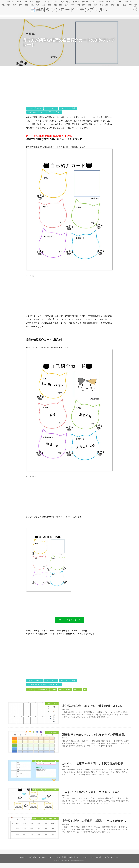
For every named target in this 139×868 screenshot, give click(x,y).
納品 (9, 5)
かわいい (85, 2)
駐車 (136, 5)
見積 (15, 5)
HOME (23, 857)
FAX (72, 5)
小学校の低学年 (65, 689)
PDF (114, 2)
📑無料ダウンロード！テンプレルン (69, 10)
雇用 (49, 5)
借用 (95, 5)
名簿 (38, 5)
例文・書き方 (65, 2)
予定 (124, 5)
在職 (55, 5)
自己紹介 (77, 689)
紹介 (107, 5)
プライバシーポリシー (46, 857)
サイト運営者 (62, 857)
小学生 (30, 689)
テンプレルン (67, 860)
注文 (26, 5)
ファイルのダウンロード (69, 620)
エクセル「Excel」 (34, 108)
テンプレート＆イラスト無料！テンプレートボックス (100, 857)
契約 (78, 5)
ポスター (76, 2)
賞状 (130, 5)
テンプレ (10, 2)
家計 (113, 5)
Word (108, 2)
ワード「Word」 (51, 108)
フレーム (55, 2)
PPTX (121, 2)
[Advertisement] (13, 141)
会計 (67, 5)
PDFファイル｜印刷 (68, 108)
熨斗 (119, 5)
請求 (20, 5)
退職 (44, 5)
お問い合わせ (74, 857)
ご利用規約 (32, 857)
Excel (101, 2)
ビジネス (19, 2)
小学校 (53, 689)
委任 (101, 5)
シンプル (94, 2)
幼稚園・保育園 (42, 689)
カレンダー (29, 2)
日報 (32, 5)
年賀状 (38, 2)
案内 (84, 5)
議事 (90, 5)
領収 (3, 5)
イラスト (46, 2)
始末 (61, 5)
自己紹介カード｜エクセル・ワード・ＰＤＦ (44, 112)
